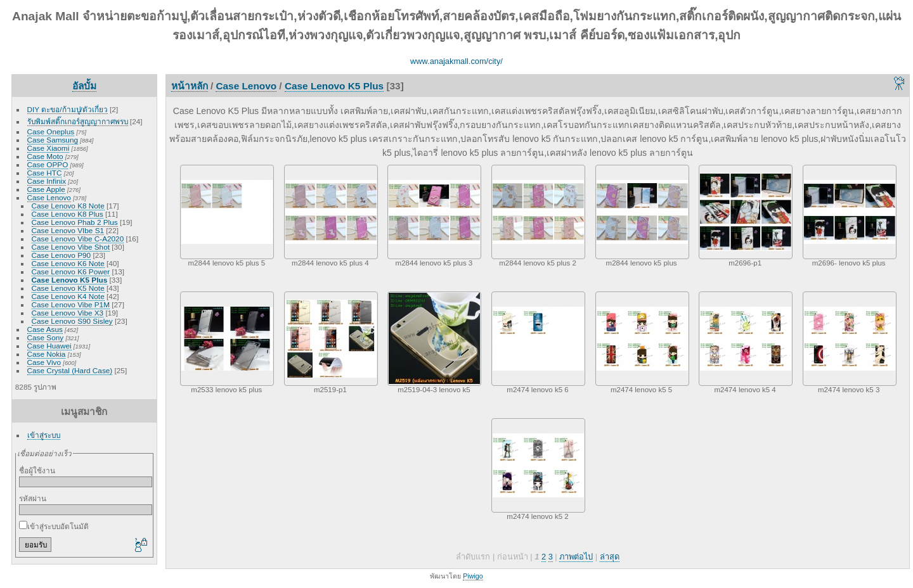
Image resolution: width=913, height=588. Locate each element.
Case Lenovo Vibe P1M (71, 304)
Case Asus (45, 329)
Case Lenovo (49, 197)
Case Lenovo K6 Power (71, 272)
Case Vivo (44, 362)
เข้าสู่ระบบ (44, 435)
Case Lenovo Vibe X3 (68, 313)
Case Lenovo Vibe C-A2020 (78, 239)
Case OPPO (48, 164)
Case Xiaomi (49, 148)
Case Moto (45, 156)
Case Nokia (47, 354)
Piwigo (473, 576)
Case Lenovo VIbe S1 (68, 230)
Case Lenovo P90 (62, 255)
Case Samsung (53, 140)
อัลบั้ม (84, 86)
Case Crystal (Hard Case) (70, 370)
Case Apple (46, 189)
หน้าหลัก (190, 86)
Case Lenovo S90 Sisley (72, 321)
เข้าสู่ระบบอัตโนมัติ (54, 526)
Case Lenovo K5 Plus (70, 280)
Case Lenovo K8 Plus (68, 214)
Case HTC (45, 173)
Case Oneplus (51, 131)
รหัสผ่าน (33, 498)
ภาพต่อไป (576, 557)
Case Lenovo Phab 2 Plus (75, 222)
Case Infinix (47, 181)
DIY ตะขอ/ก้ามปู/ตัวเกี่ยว (68, 109)
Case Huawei (49, 346)
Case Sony (46, 337)
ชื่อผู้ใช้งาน (37, 470)
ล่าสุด (610, 557)
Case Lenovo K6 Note (68, 263)
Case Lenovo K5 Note (68, 288)
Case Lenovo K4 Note (68, 296)
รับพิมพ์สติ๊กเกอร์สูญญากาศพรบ (78, 121)
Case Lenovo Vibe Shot (71, 247)
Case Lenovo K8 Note (68, 206)
